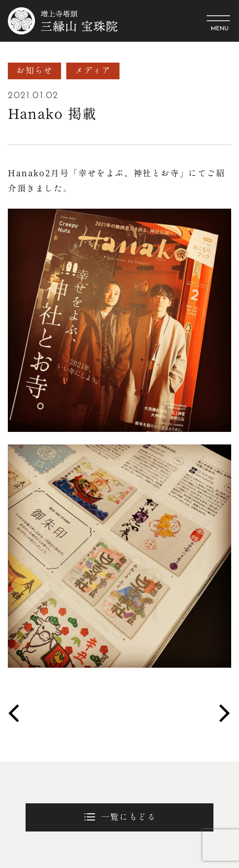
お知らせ (34, 70)
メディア (93, 70)
